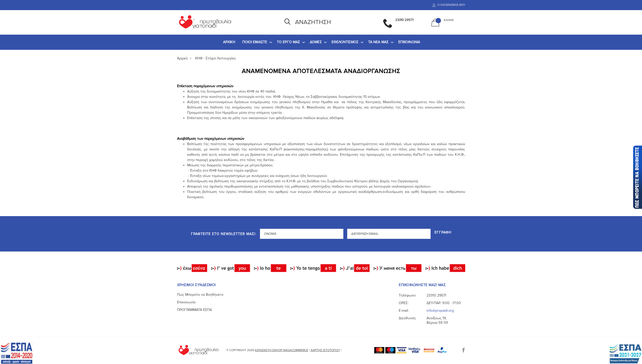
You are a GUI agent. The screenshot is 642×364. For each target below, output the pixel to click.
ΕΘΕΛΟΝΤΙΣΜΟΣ (345, 42)
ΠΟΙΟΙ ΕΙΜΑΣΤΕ (255, 42)
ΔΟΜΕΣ (316, 42)
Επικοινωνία (186, 302)
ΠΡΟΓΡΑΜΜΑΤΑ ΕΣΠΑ (194, 310)
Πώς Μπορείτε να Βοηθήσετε (200, 295)
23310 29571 (436, 295)
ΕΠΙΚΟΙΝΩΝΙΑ (409, 42)
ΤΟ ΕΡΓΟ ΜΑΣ (288, 42)
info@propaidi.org (440, 311)
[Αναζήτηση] (287, 22)
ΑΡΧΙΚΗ (229, 42)
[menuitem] (229, 42)
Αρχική (182, 58)
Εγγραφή (443, 233)
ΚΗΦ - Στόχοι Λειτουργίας (216, 58)
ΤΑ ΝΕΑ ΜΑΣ (378, 42)
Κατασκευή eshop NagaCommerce (282, 350)
